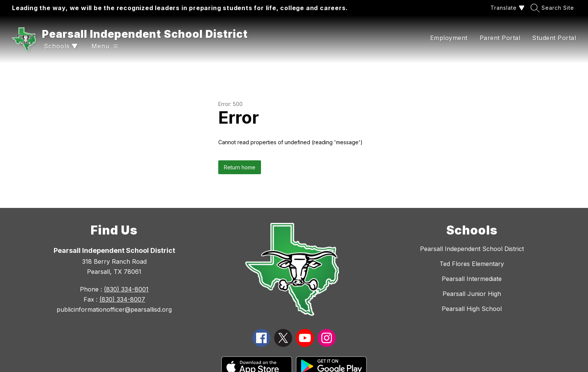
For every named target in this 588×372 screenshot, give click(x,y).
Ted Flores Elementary (472, 264)
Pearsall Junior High (472, 294)
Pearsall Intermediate (472, 279)
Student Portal (554, 38)
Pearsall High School (472, 309)
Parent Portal (500, 38)
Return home (240, 167)
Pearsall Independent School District (472, 249)
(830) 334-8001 (126, 289)
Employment (449, 38)
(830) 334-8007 (122, 299)
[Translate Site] (507, 8)
